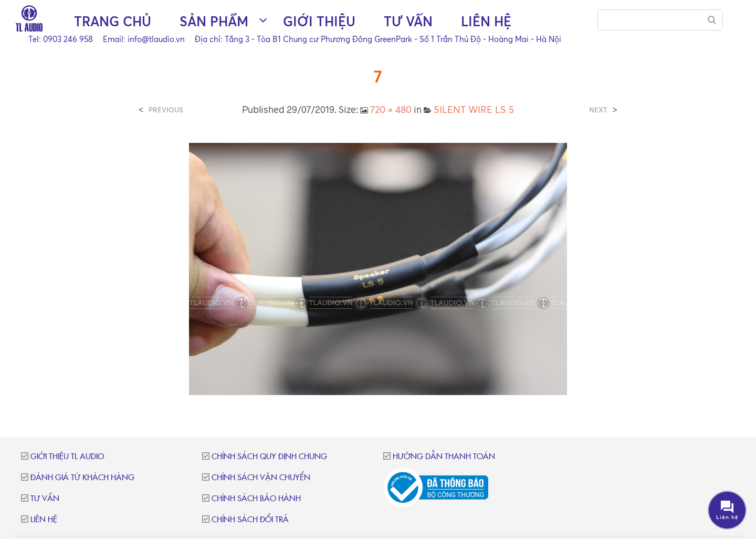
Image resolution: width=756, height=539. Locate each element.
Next (598, 110)
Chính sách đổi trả (250, 520)
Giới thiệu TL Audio (67, 457)
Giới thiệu (319, 21)
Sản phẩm (214, 21)
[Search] (712, 20)
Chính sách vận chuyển (261, 478)
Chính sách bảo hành (256, 499)
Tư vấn (408, 21)
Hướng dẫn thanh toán (444, 457)
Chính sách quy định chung (269, 457)
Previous (166, 110)
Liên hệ (486, 21)
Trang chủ (113, 21)
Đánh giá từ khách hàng (82, 478)
